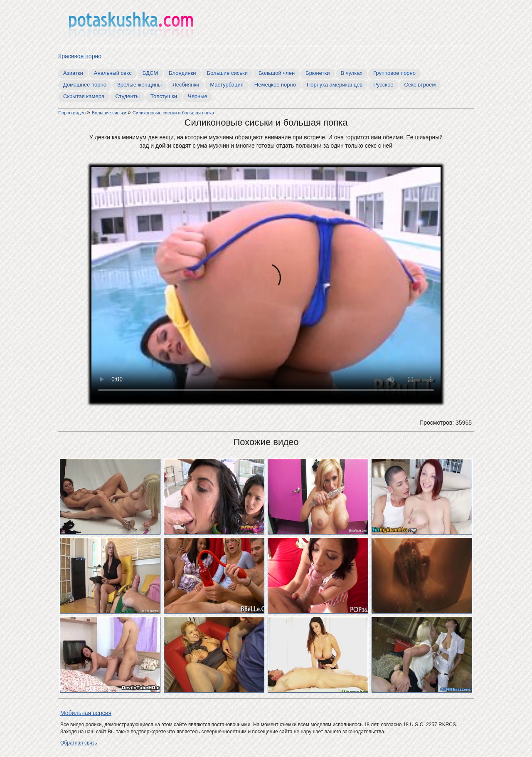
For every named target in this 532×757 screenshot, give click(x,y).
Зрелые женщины (139, 85)
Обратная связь (79, 743)
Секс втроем (420, 85)
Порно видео (73, 113)
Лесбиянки (186, 85)
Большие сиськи (227, 73)
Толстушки (164, 96)
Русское (383, 85)
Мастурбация (227, 85)
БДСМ (150, 73)
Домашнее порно (85, 85)
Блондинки (182, 73)
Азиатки (73, 73)
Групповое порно (394, 73)
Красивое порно (80, 56)
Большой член (277, 73)
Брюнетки (318, 73)
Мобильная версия (86, 713)
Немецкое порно (275, 85)
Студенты (127, 96)
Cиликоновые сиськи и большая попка (173, 113)
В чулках (352, 73)
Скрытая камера (84, 96)
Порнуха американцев (335, 85)
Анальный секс (113, 73)
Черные (198, 96)
